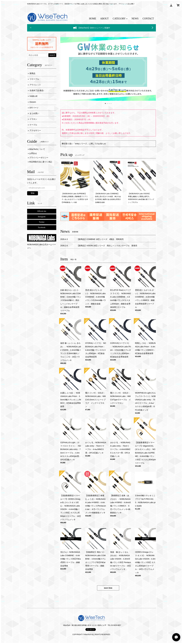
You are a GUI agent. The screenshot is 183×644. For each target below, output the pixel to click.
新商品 (32, 73)
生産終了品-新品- (37, 90)
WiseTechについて (37, 149)
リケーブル (34, 79)
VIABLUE (34, 96)
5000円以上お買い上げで (42, 40)
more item (108, 588)
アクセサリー (35, 130)
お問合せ (33, 153)
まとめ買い (34, 113)
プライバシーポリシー (39, 158)
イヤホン (33, 119)
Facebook (42, 227)
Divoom (33, 102)
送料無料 (42, 44)
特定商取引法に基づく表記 (41, 162)
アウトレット (35, 85)
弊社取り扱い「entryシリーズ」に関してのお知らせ (84, 144)
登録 (33, 193)
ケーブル (33, 125)
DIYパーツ (34, 108)
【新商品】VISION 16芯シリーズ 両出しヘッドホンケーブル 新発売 (107, 246)
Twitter (42, 222)
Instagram (42, 217)
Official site (42, 211)
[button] (120, 19)
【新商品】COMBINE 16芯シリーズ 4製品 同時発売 (100, 239)
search (52, 55)
